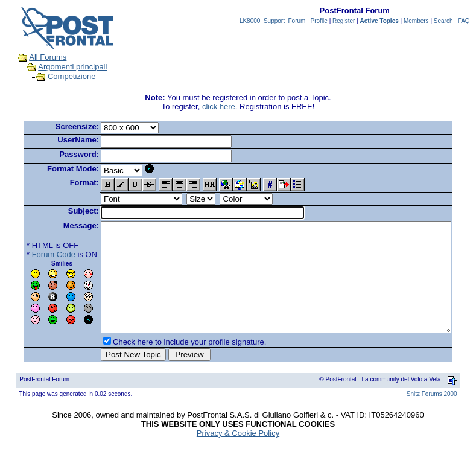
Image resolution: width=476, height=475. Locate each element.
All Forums (36, 57)
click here (221, 107)
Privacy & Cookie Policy (238, 455)
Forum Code (35, 254)
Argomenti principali (61, 67)
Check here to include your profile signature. (171, 364)
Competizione (60, 76)
